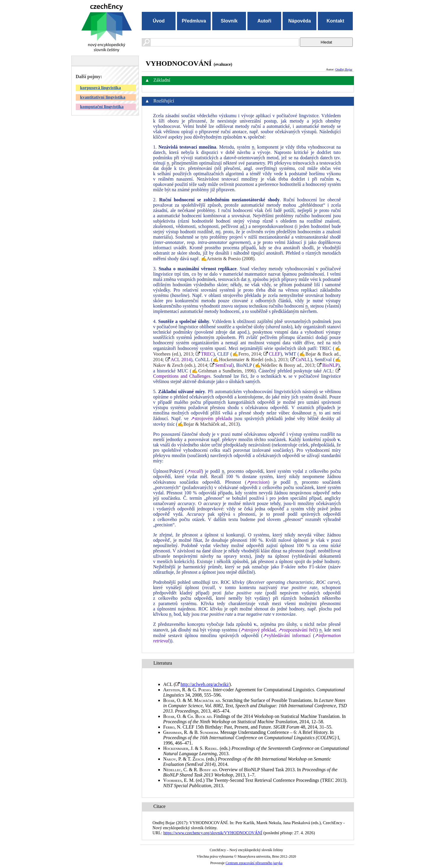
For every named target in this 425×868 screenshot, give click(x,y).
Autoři (264, 21)
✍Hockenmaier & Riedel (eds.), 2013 (250, 360)
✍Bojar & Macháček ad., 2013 (208, 424)
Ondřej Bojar (344, 69)
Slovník (229, 21)
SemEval (224, 365)
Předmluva (194, 21)
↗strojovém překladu (211, 418)
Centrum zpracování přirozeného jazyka (254, 863)
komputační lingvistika (102, 107)
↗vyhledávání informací (287, 635)
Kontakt (335, 21)
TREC (207, 354)
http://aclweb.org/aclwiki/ (205, 684)
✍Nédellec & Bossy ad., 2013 (285, 365)
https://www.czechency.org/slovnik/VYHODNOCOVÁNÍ (213, 833)
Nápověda (300, 21)
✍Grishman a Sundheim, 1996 (223, 371)
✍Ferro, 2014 (246, 354)
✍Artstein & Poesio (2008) (228, 259)
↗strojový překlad (258, 630)
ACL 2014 (181, 360)
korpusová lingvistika (101, 88)
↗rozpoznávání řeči (297, 630)
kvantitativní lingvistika (103, 97)
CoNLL (303, 360)
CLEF (275, 354)
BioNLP (330, 365)
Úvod (159, 21)
